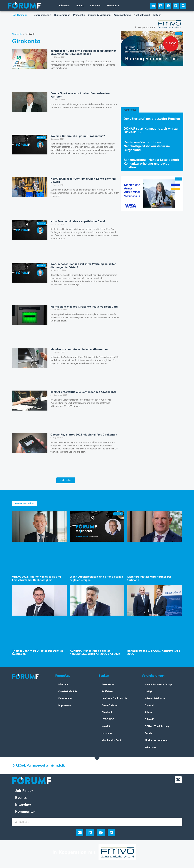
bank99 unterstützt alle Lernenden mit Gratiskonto (84, 392)
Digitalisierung (62, 15)
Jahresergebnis (43, 15)
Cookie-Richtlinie (68, 692)
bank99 (106, 726)
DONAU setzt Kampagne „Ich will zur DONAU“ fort (151, 131)
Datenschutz (65, 698)
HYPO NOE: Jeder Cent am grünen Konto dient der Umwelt (83, 181)
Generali (149, 705)
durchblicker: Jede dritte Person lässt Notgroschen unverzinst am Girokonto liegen (84, 53)
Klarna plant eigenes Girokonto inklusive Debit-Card (84, 307)
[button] (183, 6)
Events (80, 6)
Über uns (63, 685)
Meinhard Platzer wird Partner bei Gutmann (149, 578)
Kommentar (113, 6)
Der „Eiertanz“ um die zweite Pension (152, 119)
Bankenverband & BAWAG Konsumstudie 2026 (154, 653)
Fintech (157, 15)
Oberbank (107, 712)
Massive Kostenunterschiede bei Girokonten (79, 350)
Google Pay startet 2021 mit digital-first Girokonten (84, 435)
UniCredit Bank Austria (114, 698)
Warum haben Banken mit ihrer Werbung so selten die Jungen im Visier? (83, 266)
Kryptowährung (122, 15)
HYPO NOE (108, 719)
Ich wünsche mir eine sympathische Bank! (78, 222)
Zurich (148, 733)
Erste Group (108, 685)
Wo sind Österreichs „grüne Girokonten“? (78, 136)
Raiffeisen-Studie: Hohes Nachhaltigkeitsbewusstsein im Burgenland (147, 146)
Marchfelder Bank (111, 740)
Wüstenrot (151, 747)
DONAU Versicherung (157, 726)
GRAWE (149, 719)
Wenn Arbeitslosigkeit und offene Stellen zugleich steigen (96, 578)
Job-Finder (65, 6)
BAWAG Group (110, 705)
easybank (107, 733)
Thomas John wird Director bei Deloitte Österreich (38, 653)
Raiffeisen (107, 692)
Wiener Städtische (155, 698)
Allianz (148, 712)
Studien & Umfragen (99, 15)
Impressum (65, 705)
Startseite (17, 34)
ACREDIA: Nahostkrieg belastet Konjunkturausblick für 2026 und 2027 (95, 653)
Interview (95, 6)
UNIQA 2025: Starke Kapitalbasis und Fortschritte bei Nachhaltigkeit (36, 578)
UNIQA (149, 692)
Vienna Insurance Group (158, 685)
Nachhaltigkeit (142, 15)
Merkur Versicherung (156, 740)
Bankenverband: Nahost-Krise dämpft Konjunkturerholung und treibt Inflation (151, 164)
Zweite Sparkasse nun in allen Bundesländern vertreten (80, 95)
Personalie (79, 15)
